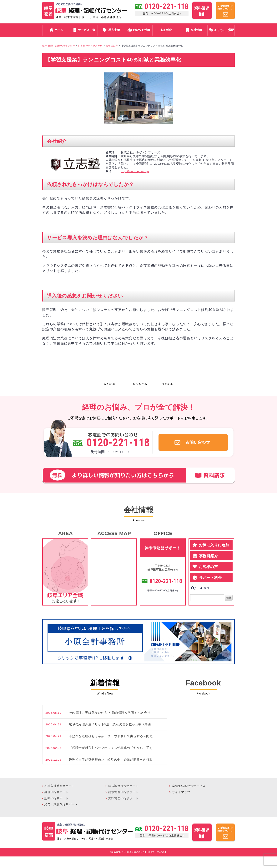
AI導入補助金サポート (60, 786)
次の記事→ (169, 384)
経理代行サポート (57, 792)
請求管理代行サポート (123, 792)
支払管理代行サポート (123, 798)
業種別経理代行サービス (189, 786)
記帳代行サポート (57, 798)
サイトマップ (181, 792)
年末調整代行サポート (123, 786)
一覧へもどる (139, 384)
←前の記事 (108, 384)
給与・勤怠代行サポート (61, 804)
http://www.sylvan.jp (135, 171)
